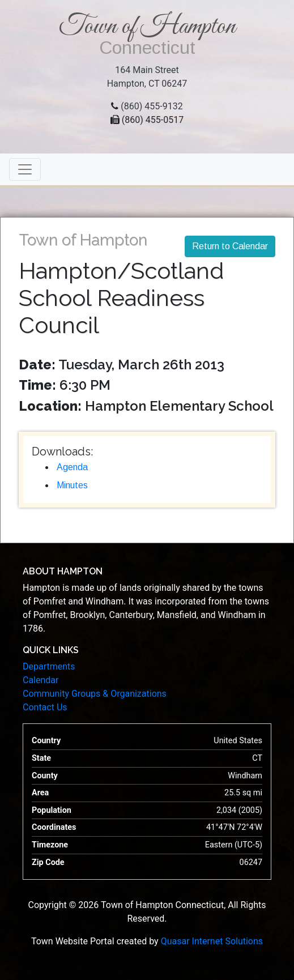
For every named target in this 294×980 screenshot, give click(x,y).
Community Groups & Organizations (95, 694)
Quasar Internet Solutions (212, 941)
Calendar (41, 680)
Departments (49, 666)
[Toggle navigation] (25, 169)
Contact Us (45, 707)
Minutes (72, 485)
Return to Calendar (230, 246)
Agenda (72, 467)
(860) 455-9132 (152, 106)
